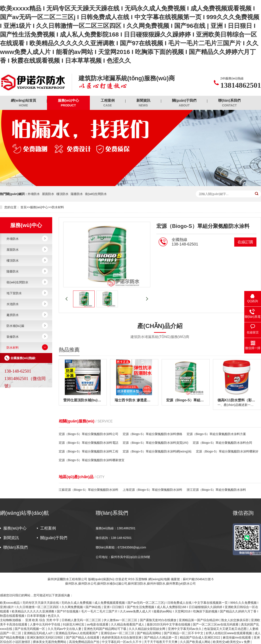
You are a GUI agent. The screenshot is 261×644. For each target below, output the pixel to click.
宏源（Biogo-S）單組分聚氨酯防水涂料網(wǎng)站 (157, 451)
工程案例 (108, 103)
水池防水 (13, 304)
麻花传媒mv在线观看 (237, 637)
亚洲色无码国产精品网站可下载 (105, 629)
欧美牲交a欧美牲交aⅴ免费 (232, 642)
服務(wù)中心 (68, 103)
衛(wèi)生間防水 (96, 194)
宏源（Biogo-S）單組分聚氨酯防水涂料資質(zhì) (156, 443)
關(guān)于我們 (184, 103)
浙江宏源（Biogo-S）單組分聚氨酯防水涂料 (216, 490)
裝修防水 (13, 337)
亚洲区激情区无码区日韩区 (45, 637)
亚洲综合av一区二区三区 (118, 633)
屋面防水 (48, 194)
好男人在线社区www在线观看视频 (229, 633)
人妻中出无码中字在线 (45, 624)
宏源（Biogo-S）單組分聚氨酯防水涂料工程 (89, 451)
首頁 (23, 207)
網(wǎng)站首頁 (23, 103)
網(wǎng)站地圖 (159, 579)
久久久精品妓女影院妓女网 (147, 629)
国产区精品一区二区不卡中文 (184, 633)
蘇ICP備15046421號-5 (198, 579)
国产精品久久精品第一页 (161, 637)
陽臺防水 (77, 194)
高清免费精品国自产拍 (85, 642)
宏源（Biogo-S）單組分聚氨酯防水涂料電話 (89, 443)
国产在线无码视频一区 (30, 629)
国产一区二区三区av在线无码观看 (216, 624)
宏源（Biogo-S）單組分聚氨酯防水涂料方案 (216, 434)
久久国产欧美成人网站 (196, 642)
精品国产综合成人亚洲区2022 (200, 637)
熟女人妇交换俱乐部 (235, 620)
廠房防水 (13, 315)
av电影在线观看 (98, 624)
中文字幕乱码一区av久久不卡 (122, 642)
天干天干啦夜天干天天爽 (161, 642)
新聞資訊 (143, 103)
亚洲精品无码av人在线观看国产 (77, 633)
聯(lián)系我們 (229, 103)
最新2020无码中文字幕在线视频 (169, 624)
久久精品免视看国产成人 (128, 624)
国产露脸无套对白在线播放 (159, 620)
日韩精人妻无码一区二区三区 (82, 620)
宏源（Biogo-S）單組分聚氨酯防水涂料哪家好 (227, 451)
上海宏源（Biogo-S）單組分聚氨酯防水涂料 (152, 490)
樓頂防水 (62, 194)
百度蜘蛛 (141, 579)
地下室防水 (14, 293)
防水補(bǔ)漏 (15, 326)
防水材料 (58, 207)
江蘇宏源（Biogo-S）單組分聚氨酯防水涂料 (89, 490)
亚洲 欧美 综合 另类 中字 (43, 620)
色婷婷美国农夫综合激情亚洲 (122, 637)
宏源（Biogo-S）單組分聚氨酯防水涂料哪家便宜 (92, 460)
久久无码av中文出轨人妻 (65, 629)
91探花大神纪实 (74, 624)
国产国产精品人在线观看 (83, 637)
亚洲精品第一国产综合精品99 (199, 620)
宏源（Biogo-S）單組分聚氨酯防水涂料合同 (223, 443)
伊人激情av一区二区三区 (121, 620)
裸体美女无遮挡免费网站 (50, 642)
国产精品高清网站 (149, 633)
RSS (131, 579)
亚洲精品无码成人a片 (39, 633)
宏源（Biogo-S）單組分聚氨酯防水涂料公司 (89, 434)
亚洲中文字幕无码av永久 (185, 629)
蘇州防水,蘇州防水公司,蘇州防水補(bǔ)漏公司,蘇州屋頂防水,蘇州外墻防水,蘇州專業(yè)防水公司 (131, 583)
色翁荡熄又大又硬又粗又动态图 (226, 629)
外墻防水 (34, 194)
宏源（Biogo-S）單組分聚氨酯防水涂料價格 (152, 434)
